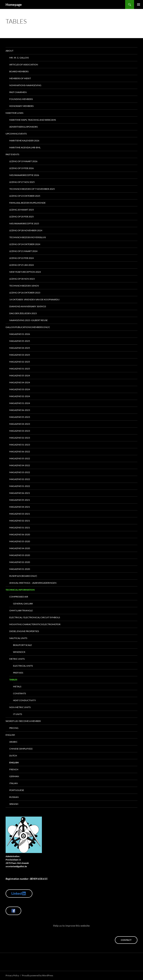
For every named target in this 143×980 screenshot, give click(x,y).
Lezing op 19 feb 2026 (22, 168)
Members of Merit (20, 78)
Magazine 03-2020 (20, 555)
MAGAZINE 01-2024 (20, 403)
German (14, 776)
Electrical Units (23, 666)
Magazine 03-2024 (20, 389)
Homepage (14, 4)
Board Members (19, 71)
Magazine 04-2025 (20, 348)
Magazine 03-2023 (20, 431)
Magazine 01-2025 (20, 369)
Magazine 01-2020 (20, 569)
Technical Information (20, 590)
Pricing (14, 728)
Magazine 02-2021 (20, 521)
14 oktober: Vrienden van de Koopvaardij (34, 299)
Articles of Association (24, 65)
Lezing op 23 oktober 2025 (25, 196)
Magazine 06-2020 (20, 534)
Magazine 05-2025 (20, 341)
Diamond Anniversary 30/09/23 (28, 306)
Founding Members (21, 99)
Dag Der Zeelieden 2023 (23, 313)
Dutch (13, 756)
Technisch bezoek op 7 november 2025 (32, 189)
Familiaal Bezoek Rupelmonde (27, 203)
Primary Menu (139, 4)
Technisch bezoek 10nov (24, 286)
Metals (17, 686)
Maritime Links (14, 113)
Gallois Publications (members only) (28, 327)
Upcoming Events (16, 134)
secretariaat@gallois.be (16, 866)
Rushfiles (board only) (23, 576)
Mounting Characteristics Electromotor (35, 624)
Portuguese (17, 790)
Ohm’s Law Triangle (21, 610)
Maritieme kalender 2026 (24, 141)
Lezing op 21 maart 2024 (23, 251)
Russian (14, 797)
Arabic (13, 742)
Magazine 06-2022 (20, 452)
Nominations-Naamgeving (25, 85)
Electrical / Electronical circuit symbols (35, 617)
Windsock (19, 652)
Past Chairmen (18, 92)
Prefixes (18, 673)
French (14, 769)
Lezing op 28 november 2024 (26, 230)
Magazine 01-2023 (20, 445)
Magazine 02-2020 (20, 562)
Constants (19, 693)
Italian (13, 783)
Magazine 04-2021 (20, 507)
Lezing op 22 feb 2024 (22, 258)
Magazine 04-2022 (20, 465)
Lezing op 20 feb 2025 (22, 217)
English (10, 735)
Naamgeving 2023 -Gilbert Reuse (28, 320)
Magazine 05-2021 (20, 500)
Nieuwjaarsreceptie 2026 (24, 175)
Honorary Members (21, 106)
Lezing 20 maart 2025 (22, 210)
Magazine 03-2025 (20, 355)
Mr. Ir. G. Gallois (19, 58)
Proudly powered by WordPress (38, 975)
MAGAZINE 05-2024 (20, 376)
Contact (126, 940)
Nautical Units (18, 638)
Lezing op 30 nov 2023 (22, 279)
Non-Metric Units (20, 707)
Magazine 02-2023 (20, 438)
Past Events (12, 154)
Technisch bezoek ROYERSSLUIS (28, 237)
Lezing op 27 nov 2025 (22, 182)
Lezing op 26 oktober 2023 (25, 293)
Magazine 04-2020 (20, 548)
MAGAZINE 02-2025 (20, 362)
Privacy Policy (12, 975)
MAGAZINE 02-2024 (20, 396)
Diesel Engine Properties (24, 631)
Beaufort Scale (22, 645)
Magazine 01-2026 (20, 334)
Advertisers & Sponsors (23, 127)
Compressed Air (19, 597)
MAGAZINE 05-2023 (20, 417)
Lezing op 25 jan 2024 (22, 265)
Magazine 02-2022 (20, 479)
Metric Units (17, 659)
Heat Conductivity (24, 700)
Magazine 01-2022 (20, 486)
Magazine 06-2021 (20, 493)
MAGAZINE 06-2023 (20, 410)
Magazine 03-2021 (20, 514)
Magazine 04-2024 (20, 382)
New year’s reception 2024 (25, 272)
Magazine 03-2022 (20, 472)
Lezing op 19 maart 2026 (23, 161)
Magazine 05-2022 (20, 458)
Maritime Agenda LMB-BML (25, 147)
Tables (13, 680)
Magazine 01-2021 (20, 528)
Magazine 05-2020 (20, 541)
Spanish (14, 804)
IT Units (18, 714)
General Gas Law (23, 604)
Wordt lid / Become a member (23, 721)
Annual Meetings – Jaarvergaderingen (33, 583)
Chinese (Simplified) (21, 749)
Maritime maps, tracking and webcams (33, 120)
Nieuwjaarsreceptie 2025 (24, 223)
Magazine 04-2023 (20, 424)
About (9, 51)
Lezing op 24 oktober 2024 (25, 244)
